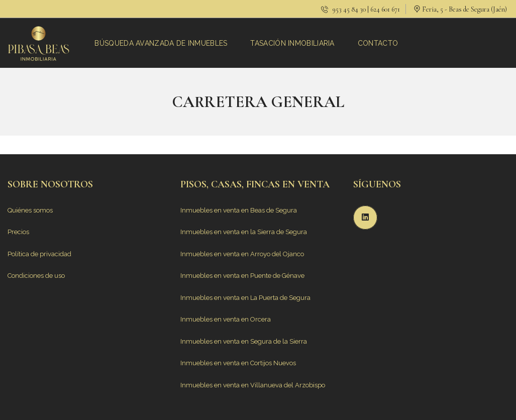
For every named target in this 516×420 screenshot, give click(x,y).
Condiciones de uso (36, 276)
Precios (18, 232)
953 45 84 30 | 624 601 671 (360, 9)
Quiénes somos (30, 210)
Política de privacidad (39, 254)
